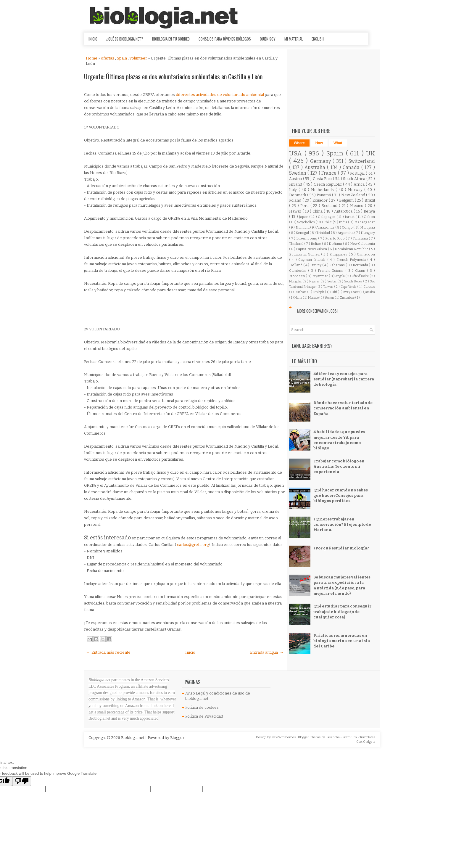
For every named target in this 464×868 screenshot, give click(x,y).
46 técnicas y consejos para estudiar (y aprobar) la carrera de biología (344, 379)
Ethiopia (319, 292)
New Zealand (354, 195)
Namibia (303, 227)
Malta (299, 298)
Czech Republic (328, 184)
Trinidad (323, 233)
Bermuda (361, 265)
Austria (296, 179)
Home (92, 58)
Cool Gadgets (366, 742)
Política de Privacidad (204, 716)
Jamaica (370, 292)
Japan (304, 217)
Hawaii (296, 211)
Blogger (177, 738)
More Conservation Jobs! (317, 311)
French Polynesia (352, 260)
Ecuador (321, 200)
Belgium (347, 200)
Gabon (369, 217)
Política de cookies (202, 707)
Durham (301, 292)
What (338, 143)
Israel (350, 217)
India (343, 222)
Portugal (358, 173)
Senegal (303, 233)
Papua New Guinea (312, 249)
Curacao (369, 287)
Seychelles (306, 222)
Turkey (316, 265)
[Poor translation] (22, 781)
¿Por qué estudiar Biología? (341, 548)
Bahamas (337, 265)
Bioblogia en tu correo (171, 39)
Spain (122, 58)
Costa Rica (323, 179)
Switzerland (362, 161)
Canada (352, 167)
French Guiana (331, 271)
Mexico (357, 206)
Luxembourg (307, 238)
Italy (294, 190)
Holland (296, 265)
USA (297, 153)
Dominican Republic (352, 249)
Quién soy (268, 39)
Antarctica (344, 211)
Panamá (324, 195)
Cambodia (299, 271)
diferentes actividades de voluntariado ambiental (220, 95)
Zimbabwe (348, 298)
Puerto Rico (336, 238)
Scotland (330, 206)
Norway (356, 190)
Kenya (369, 211)
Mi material (294, 39)
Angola (340, 276)
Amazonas (326, 227)
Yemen (330, 298)
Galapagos (327, 217)
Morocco (297, 276)
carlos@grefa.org (193, 545)
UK (370, 153)
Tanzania (361, 238)
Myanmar (320, 276)
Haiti (334, 292)
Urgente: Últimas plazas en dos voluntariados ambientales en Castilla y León (173, 76)
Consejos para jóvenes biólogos (225, 39)
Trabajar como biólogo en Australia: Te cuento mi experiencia (339, 466)
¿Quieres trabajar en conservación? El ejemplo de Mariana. (342, 524)
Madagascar (365, 222)
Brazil (370, 200)
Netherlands (323, 190)
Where (299, 143)
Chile (328, 222)
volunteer (139, 58)
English (318, 39)
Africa (360, 184)
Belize (316, 244)
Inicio (93, 39)
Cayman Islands (313, 260)
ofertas (108, 58)
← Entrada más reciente (108, 652)
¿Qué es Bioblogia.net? (125, 39)
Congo (348, 227)
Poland (296, 200)
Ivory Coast (351, 292)
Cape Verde (349, 287)
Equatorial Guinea (305, 254)
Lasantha (333, 737)
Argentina (346, 233)
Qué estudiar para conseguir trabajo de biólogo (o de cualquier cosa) (342, 611)
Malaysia (368, 227)
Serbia (332, 281)
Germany (322, 161)
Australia (316, 167)
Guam (361, 271)
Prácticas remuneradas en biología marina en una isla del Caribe (342, 641)
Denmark (298, 195)
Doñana (336, 244)
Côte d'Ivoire (361, 276)
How (319, 143)
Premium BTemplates (359, 737)
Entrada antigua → (267, 652)
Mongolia (296, 281)
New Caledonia (363, 244)
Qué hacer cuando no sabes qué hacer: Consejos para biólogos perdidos (341, 495)
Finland (296, 184)
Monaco (314, 298)
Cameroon (366, 254)
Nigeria (315, 281)
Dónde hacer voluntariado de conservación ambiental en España (343, 408)
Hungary (368, 233)
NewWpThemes (284, 737)
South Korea (353, 281)
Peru (305, 206)
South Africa (355, 179)
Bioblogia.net (133, 738)
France (330, 173)
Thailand (297, 244)
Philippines (339, 254)
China (318, 211)
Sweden (298, 173)
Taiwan (329, 287)
